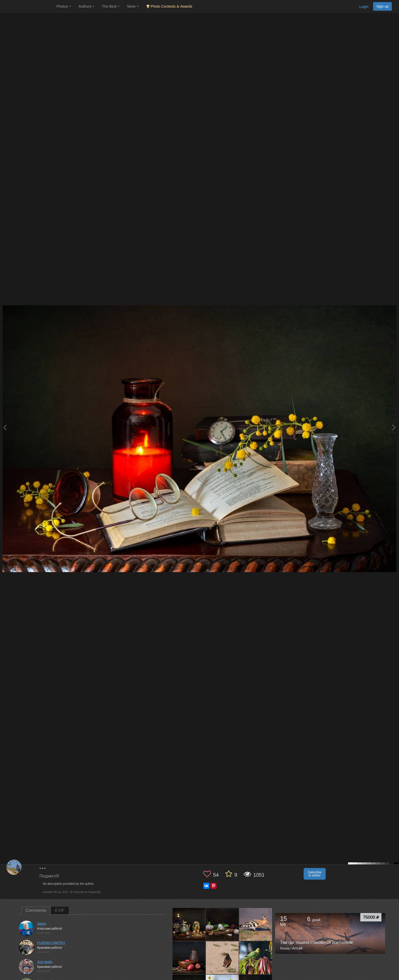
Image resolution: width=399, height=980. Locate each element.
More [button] (133, 6)
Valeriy (42, 924)
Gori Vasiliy (45, 962)
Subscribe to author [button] (315, 874)
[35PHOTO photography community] (28, 6)
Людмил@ (49, 876)
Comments (36, 910)
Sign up (382, 6)
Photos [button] (64, 6)
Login (364, 7)
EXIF (60, 910)
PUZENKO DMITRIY (51, 943)
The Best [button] (111, 6)
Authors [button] (87, 6)
